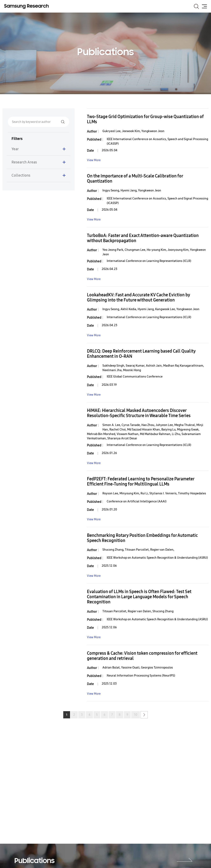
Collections (21, 175)
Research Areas (24, 162)
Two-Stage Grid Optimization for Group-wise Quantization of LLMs (145, 119)
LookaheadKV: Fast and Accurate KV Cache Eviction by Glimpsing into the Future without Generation (138, 298)
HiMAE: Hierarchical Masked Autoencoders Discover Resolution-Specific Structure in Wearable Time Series (139, 413)
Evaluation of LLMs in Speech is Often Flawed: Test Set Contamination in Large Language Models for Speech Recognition (139, 597)
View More (94, 160)
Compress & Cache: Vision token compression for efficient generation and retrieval (142, 656)
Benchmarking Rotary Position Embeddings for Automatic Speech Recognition (142, 538)
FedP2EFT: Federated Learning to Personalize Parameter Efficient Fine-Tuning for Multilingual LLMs (141, 482)
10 (136, 715)
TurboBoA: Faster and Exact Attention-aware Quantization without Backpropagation (143, 238)
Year (15, 149)
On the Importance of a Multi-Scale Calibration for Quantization (135, 179)
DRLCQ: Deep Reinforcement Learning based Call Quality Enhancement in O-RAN (141, 354)
